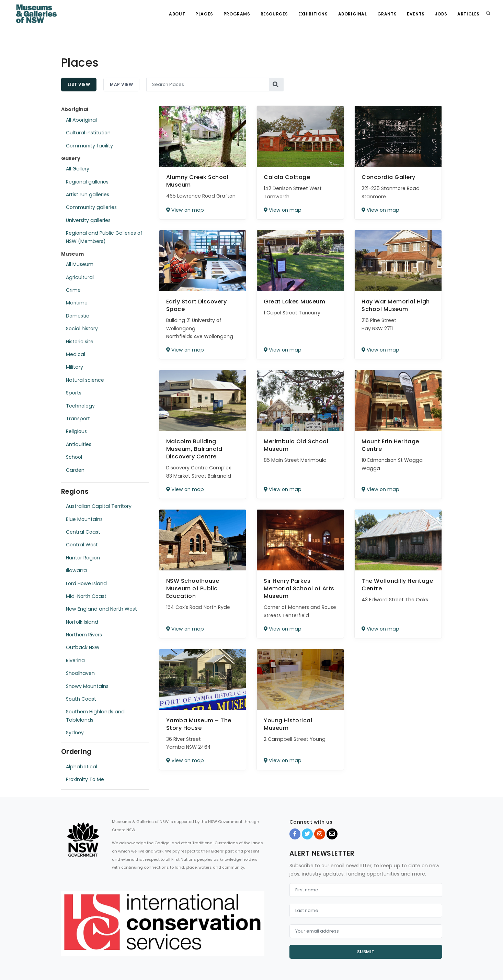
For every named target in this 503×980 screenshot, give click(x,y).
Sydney (75, 733)
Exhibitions (313, 14)
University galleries (88, 220)
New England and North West (101, 609)
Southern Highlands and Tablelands (95, 716)
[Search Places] (208, 85)
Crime (73, 290)
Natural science (85, 380)
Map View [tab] (121, 84)
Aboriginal (353, 14)
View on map (185, 210)
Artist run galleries (88, 194)
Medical (76, 354)
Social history (82, 328)
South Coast (81, 699)
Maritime (77, 303)
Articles (468, 14)
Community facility (89, 146)
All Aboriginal (81, 120)
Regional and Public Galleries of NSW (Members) (104, 237)
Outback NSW (83, 647)
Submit (366, 952)
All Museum (80, 264)
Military (75, 367)
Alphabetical (82, 767)
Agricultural (80, 277)
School (74, 457)
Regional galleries (87, 182)
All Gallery (78, 169)
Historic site (80, 342)
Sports (74, 393)
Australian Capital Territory (99, 506)
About (177, 14)
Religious (76, 431)
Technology (80, 406)
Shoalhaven (80, 673)
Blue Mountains (84, 519)
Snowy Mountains (87, 686)
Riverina (75, 660)
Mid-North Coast (86, 596)
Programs (237, 14)
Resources (274, 14)
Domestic (78, 316)
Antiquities (79, 444)
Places (204, 14)
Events (416, 14)
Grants (387, 14)
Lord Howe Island (86, 583)
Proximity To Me (85, 779)
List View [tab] (79, 84)
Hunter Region (83, 558)
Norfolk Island (82, 622)
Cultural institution (88, 133)
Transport (78, 419)
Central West (82, 545)
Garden (75, 470)
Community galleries (91, 207)
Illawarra (76, 570)
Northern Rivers (84, 635)
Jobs (441, 14)
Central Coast (83, 532)
